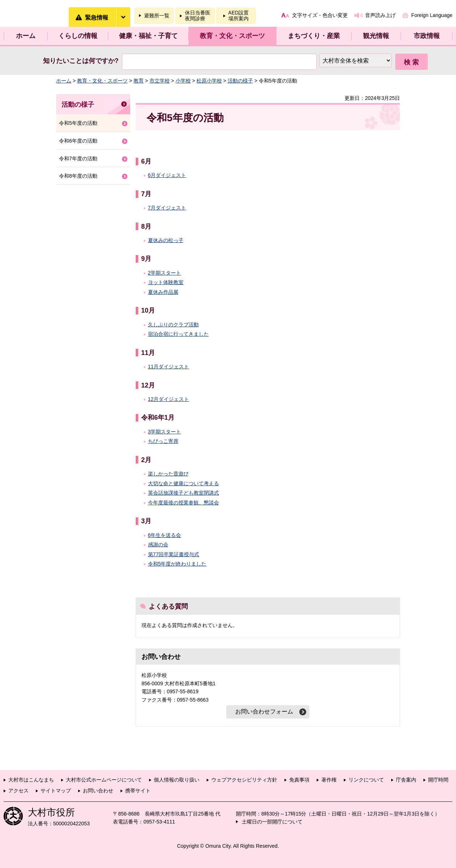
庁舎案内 (406, 780)
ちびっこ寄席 (163, 441)
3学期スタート (165, 432)
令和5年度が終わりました (177, 564)
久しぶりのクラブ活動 (173, 325)
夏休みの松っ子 (166, 240)
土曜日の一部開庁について (272, 822)
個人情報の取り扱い (177, 780)
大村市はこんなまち (31, 780)
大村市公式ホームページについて (104, 780)
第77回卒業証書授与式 (174, 554)
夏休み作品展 (163, 292)
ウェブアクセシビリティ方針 (244, 780)
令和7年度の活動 (78, 158)
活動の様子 (240, 81)
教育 (139, 81)
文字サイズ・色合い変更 (320, 15)
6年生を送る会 (165, 535)
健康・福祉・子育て (148, 36)
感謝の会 (158, 545)
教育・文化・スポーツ (232, 36)
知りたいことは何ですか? (81, 61)
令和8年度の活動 (78, 176)
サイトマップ (56, 791)
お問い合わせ (98, 791)
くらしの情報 (78, 36)
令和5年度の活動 (78, 123)
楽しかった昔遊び (168, 474)
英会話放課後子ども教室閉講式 (183, 493)
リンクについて (366, 780)
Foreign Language (432, 15)
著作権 (329, 780)
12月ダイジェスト (169, 399)
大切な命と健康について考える (183, 483)
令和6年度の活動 (78, 141)
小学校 (183, 81)
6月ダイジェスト (167, 175)
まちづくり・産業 (314, 36)
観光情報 (376, 36)
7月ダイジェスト (167, 208)
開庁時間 (438, 780)
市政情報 (427, 36)
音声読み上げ (380, 15)
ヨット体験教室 (166, 282)
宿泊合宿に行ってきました (178, 334)
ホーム (26, 36)
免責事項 (299, 780)
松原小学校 (209, 81)
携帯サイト (138, 791)
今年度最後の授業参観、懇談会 (183, 503)
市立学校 (160, 81)
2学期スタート (165, 273)
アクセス (18, 791)
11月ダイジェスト (169, 367)
